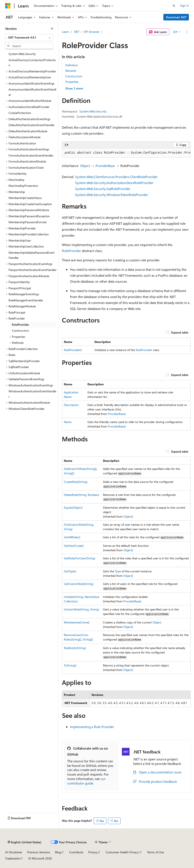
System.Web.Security (93, 111)
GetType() (70, 571)
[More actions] (187, 32)
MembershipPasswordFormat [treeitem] (28, 222)
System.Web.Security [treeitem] (22, 54)
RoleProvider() (73, 350)
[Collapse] (52, 29)
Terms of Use (155, 852)
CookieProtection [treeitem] (20, 113)
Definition (72, 65)
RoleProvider (71, 251)
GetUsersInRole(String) (79, 584)
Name (68, 422)
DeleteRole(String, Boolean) (81, 495)
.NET (76, 32)
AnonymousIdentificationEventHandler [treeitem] (32, 92)
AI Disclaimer (14, 852)
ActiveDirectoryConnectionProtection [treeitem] (32, 63)
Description (71, 405)
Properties (72, 82)
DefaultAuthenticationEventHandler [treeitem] (32, 125)
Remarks (71, 71)
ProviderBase (105, 166)
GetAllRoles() (72, 537)
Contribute (76, 852)
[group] (126, 153)
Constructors (74, 76)
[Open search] (174, 6)
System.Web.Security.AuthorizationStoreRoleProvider (114, 183)
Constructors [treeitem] (20, 330)
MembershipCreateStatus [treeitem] (25, 198)
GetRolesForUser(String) (79, 558)
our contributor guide (86, 781)
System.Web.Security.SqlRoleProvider (103, 189)
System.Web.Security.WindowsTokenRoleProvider (112, 195)
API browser (92, 32)
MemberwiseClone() (77, 622)
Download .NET (176, 17)
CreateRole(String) (76, 482)
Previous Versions (39, 852)
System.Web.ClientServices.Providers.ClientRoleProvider (116, 177)
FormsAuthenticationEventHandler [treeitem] (31, 155)
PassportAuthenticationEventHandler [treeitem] (33, 270)
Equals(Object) (73, 507)
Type (118, 571)
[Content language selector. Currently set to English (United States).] (25, 842)
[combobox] (29, 37)
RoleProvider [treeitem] (20, 325)
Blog (58, 852)
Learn (66, 32)
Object (85, 166)
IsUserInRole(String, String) (81, 609)
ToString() (70, 665)
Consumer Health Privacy (122, 852)
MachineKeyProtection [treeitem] (23, 186)
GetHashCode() (74, 546)
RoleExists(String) (75, 648)
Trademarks (13, 858)
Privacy (93, 852)
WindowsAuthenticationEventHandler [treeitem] (32, 394)
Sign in (184, 5)
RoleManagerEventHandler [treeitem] (26, 300)
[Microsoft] (8, 6)
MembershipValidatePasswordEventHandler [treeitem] (32, 255)
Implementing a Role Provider (92, 727)
